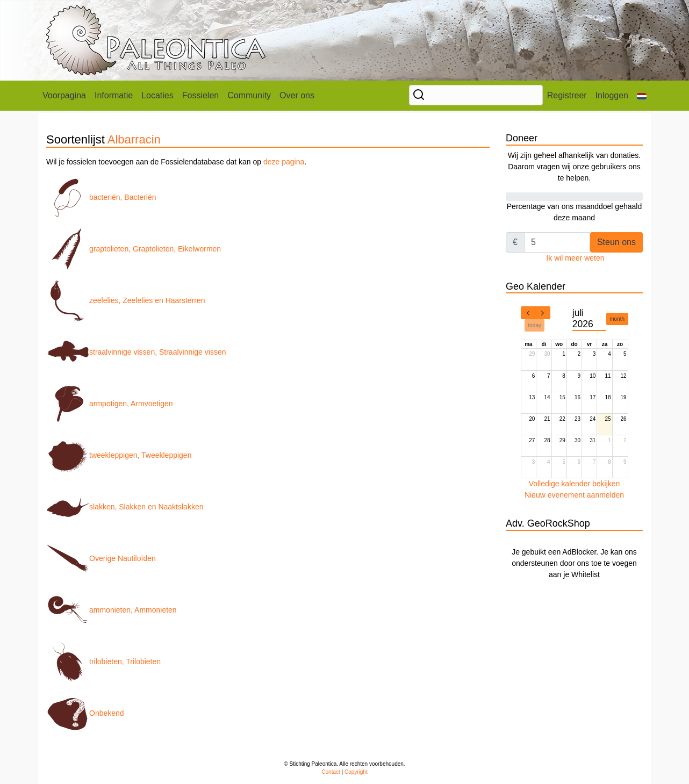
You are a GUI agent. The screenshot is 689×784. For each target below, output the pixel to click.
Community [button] (249, 95)
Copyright (356, 772)
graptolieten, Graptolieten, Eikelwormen (134, 249)
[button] (642, 96)
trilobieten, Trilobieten (103, 661)
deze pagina (284, 162)
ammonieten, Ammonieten (112, 610)
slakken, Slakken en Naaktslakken (125, 507)
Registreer (567, 95)
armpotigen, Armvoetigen (110, 404)
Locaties (157, 95)
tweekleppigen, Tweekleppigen (119, 455)
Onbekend (85, 713)
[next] (543, 313)
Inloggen (612, 95)
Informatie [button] (114, 95)
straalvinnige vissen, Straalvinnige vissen (136, 352)
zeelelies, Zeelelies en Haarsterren (126, 300)
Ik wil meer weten (575, 258)
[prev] (528, 313)
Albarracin (134, 139)
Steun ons (616, 242)
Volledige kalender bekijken (575, 484)
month (617, 319)
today (535, 325)
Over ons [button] (297, 95)
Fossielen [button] (200, 95)
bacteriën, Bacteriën (101, 197)
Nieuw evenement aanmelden (574, 495)
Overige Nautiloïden (101, 558)
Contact (331, 772)
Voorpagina (64, 95)
